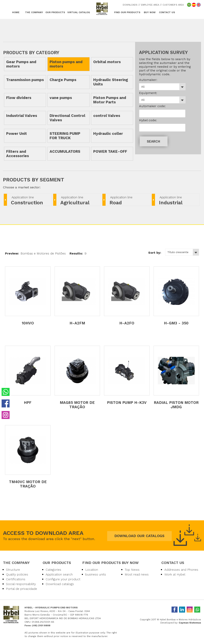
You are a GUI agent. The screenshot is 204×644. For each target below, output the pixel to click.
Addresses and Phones (181, 570)
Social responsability (21, 584)
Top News (132, 570)
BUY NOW (150, 12)
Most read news (137, 574)
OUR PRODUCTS (55, 12)
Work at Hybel (175, 574)
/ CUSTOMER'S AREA (172, 5)
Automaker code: (152, 106)
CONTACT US (167, 12)
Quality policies (17, 574)
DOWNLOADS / (131, 5)
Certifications (16, 579)
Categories (53, 570)
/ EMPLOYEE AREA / (150, 5)
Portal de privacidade (22, 589)
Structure (13, 570)
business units (96, 574)
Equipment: (148, 93)
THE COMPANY (34, 12)
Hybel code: (148, 120)
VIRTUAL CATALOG (79, 12)
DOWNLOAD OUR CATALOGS (139, 536)
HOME (16, 12)
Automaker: (148, 80)
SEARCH (153, 141)
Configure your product (63, 579)
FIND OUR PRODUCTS (127, 12)
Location (92, 570)
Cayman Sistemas (190, 623)
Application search (59, 574)
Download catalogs (60, 584)
